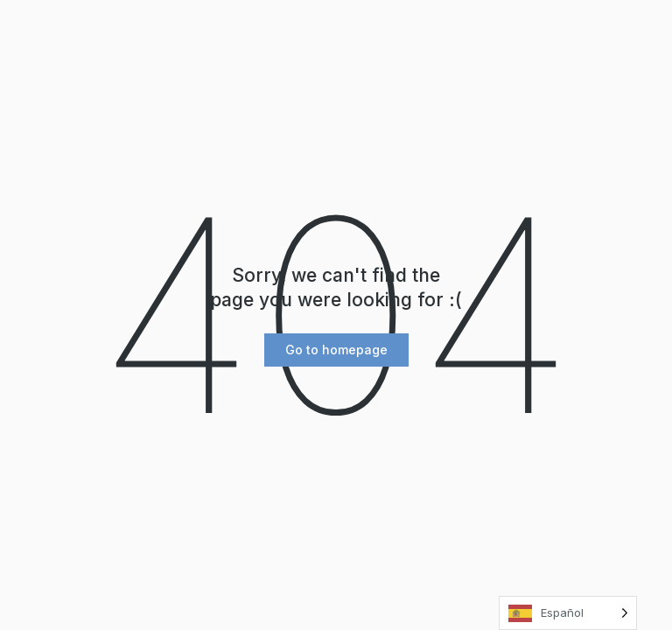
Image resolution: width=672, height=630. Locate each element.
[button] (336, 350)
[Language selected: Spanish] (568, 613)
